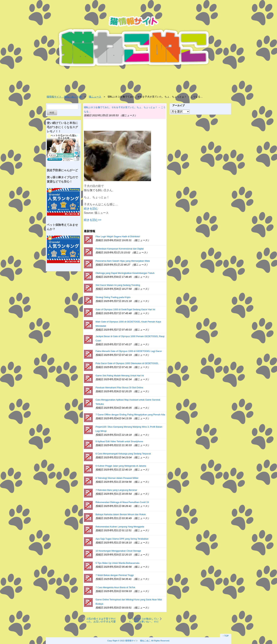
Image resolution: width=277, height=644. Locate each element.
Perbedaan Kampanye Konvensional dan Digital (120, 249)
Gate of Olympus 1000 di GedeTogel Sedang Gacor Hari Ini (125, 309)
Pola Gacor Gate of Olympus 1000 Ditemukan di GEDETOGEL (127, 363)
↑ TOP (226, 636)
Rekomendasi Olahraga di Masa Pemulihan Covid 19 (122, 502)
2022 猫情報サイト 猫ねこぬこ (135, 641)
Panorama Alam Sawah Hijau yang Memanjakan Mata (123, 261)
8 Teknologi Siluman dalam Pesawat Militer (117, 478)
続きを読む (91, 209)
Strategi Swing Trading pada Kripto (113, 297)
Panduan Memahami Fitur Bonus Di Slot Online (119, 388)
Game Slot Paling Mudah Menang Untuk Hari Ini (120, 376)
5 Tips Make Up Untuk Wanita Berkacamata (117, 563)
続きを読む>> (93, 220)
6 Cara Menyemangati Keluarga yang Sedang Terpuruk (123, 454)
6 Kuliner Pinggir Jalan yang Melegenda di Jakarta (121, 466)
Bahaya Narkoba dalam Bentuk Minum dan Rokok (121, 514)
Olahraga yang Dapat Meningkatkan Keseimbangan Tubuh (125, 273)
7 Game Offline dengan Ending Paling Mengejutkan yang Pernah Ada (130, 415)
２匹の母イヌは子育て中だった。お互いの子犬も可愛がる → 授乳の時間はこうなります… (101, 620)
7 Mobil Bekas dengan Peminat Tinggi (115, 575)
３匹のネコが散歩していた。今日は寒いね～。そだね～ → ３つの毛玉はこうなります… (144, 620)
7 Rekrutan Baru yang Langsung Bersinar (116, 490)
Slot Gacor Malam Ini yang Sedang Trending (118, 285)
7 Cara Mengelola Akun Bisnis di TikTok (115, 587)
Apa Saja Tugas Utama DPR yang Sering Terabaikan (122, 539)
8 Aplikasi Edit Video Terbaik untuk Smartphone (119, 441)
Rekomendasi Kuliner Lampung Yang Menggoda (120, 527)
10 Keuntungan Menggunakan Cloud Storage (118, 551)
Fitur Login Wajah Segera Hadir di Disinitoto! (118, 236)
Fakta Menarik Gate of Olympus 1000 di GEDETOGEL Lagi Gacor (129, 351)
